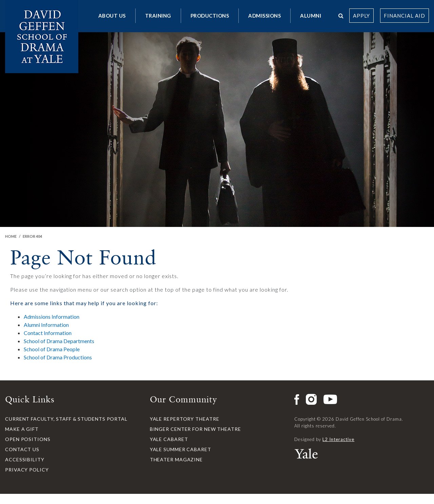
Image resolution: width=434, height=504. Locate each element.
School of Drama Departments (59, 341)
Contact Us (22, 449)
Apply (361, 16)
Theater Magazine (176, 459)
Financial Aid (405, 16)
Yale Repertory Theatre (185, 419)
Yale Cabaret (169, 439)
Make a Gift (22, 429)
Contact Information (48, 333)
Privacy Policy (27, 470)
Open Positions (28, 439)
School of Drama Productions (58, 357)
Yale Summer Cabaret (181, 449)
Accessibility (25, 459)
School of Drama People (52, 349)
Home (11, 236)
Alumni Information (46, 325)
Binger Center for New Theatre (195, 429)
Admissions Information (52, 317)
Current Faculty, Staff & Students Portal (66, 419)
